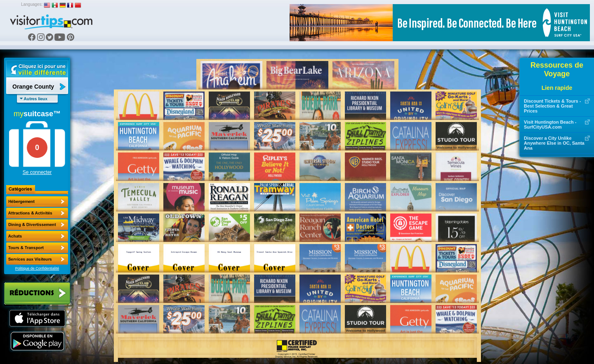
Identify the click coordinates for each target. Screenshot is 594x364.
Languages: (32, 4)
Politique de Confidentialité (37, 268)
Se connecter (37, 172)
